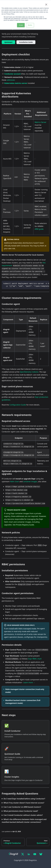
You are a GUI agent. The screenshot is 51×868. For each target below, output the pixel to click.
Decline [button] (30, 25)
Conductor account (13, 74)
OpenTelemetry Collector (29, 372)
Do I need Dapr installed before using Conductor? (24, 799)
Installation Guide (26, 42)
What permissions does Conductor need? (21, 811)
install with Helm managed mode (23, 629)
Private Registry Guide (25, 525)
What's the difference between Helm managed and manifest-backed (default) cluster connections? (24, 821)
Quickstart (8, 42)
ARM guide (39, 229)
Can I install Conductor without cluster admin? (23, 815)
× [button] (46, 5)
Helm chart (15, 482)
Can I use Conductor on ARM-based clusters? (22, 807)
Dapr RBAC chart (35, 659)
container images (30, 482)
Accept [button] (21, 25)
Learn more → (29, 682)
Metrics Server (40, 122)
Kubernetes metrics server (16, 83)
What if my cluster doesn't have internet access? (24, 803)
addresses (11, 80)
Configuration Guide (18, 405)
